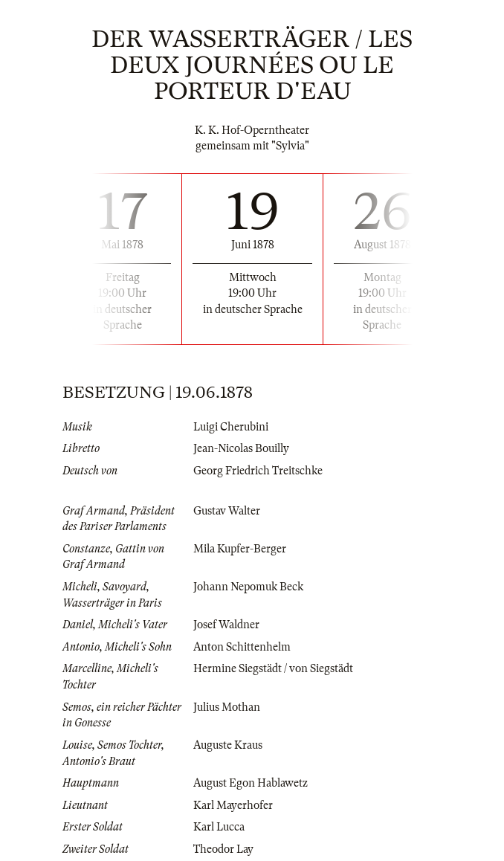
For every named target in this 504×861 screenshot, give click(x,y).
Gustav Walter (227, 511)
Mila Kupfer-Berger (240, 549)
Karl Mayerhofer (233, 805)
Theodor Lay (223, 849)
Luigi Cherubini (231, 427)
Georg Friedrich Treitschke (258, 471)
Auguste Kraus (228, 745)
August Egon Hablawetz (251, 783)
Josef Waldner (226, 625)
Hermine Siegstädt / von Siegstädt (273, 668)
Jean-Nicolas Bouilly (241, 448)
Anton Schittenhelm (242, 647)
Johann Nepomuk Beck (248, 587)
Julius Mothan (227, 707)
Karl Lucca (219, 827)
